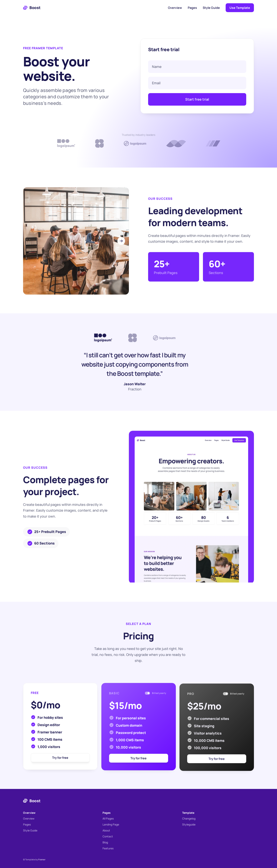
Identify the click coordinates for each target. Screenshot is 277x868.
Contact (108, 836)
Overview (175, 8)
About (106, 830)
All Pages (108, 818)
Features (108, 848)
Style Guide (211, 8)
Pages (192, 8)
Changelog (189, 818)
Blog (105, 842)
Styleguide (189, 824)
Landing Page (111, 824)
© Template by (34, 859)
